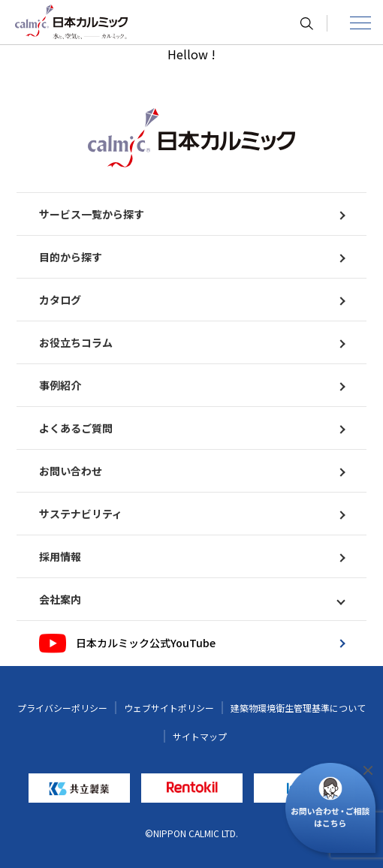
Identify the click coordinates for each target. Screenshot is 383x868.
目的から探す (191, 257)
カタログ (191, 300)
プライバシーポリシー (62, 708)
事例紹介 (191, 385)
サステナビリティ (191, 514)
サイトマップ (200, 736)
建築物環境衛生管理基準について (298, 708)
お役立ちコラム (191, 342)
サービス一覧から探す (191, 214)
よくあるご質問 (191, 428)
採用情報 (191, 556)
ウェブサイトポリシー (169, 708)
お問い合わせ (191, 471)
